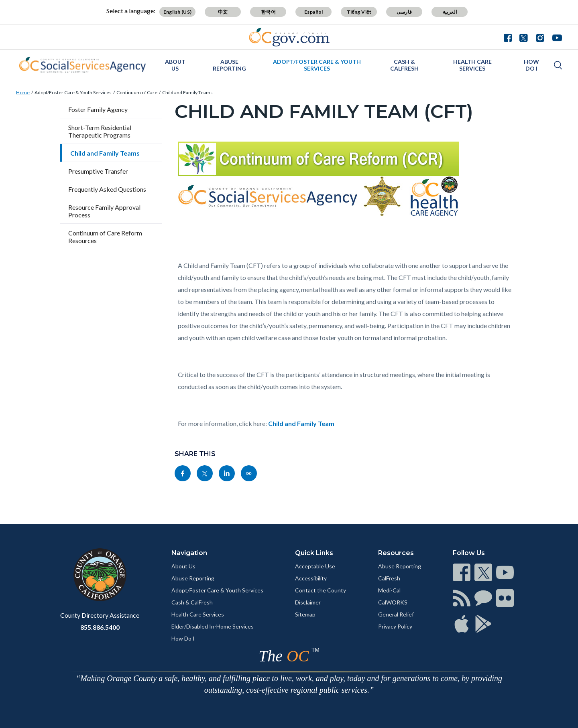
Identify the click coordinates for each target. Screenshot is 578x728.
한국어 (268, 12)
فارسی (404, 12)
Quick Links (314, 553)
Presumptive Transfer (98, 171)
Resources (396, 553)
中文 (223, 12)
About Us (175, 65)
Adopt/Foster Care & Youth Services (317, 65)
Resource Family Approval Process (104, 211)
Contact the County (321, 590)
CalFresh (389, 578)
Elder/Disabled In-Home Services (213, 626)
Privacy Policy (395, 626)
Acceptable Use (315, 566)
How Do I (531, 65)
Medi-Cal (389, 590)
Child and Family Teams (187, 92)
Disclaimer (308, 602)
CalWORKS (393, 602)
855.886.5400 (100, 627)
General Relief (396, 614)
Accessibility (311, 578)
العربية (450, 12)
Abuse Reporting (229, 65)
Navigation (189, 553)
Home (23, 92)
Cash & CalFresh (404, 65)
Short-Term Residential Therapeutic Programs (100, 131)
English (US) (178, 12)
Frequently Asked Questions (107, 189)
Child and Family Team (301, 423)
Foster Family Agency (98, 109)
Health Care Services (472, 65)
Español (314, 12)
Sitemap (305, 614)
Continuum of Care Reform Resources (105, 237)
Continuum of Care (137, 92)
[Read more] (289, 37)
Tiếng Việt (359, 12)
